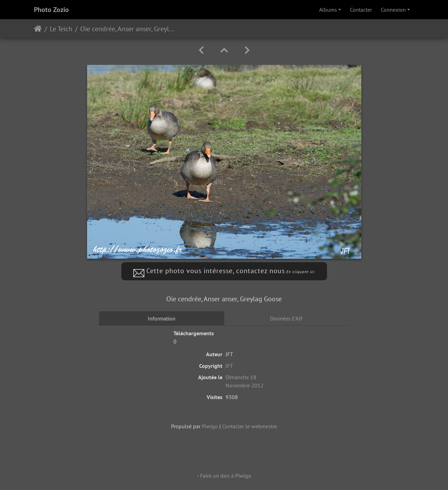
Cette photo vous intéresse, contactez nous (224, 271)
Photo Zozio (51, 10)
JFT (229, 366)
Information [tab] (162, 318)
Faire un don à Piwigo (226, 476)
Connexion (393, 10)
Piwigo (210, 426)
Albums (328, 10)
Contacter (361, 10)
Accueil (38, 29)
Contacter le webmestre (250, 426)
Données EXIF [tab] (287, 318)
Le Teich (61, 29)
